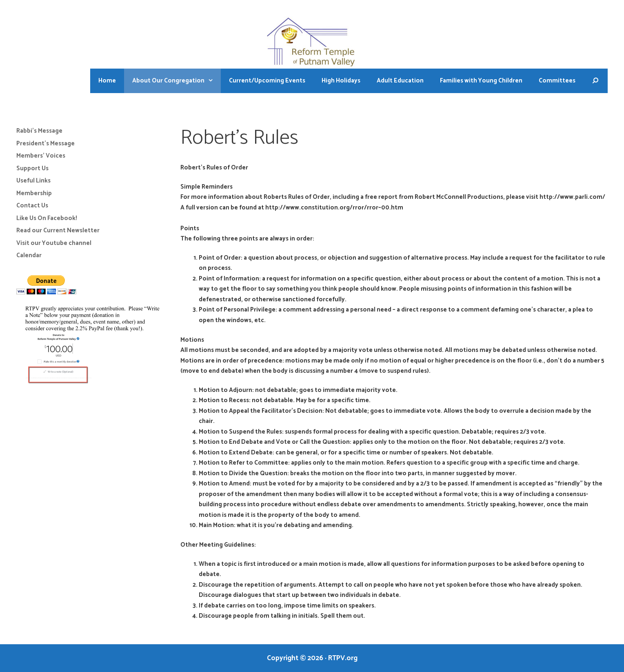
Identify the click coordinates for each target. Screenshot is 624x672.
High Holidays (341, 81)
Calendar (29, 255)
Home (107, 81)
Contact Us (32, 206)
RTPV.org (343, 658)
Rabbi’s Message (39, 131)
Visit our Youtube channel (54, 243)
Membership (34, 193)
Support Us (32, 168)
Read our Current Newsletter (58, 230)
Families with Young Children (481, 81)
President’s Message (46, 144)
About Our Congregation (177, 81)
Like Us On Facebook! (47, 218)
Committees (557, 81)
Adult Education (400, 81)
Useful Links (33, 181)
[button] (213, 81)
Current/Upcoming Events (267, 81)
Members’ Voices (41, 156)
